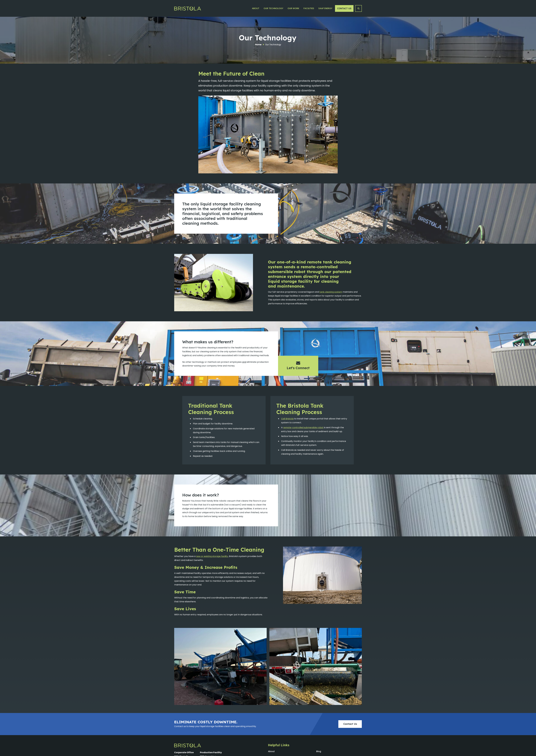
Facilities (309, 8)
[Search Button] (358, 8)
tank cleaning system (331, 292)
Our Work (293, 8)
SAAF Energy (325, 8)
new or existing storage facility (212, 556)
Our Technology (273, 8)
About (256, 8)
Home (258, 45)
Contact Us (344, 8)
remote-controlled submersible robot (303, 428)
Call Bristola (287, 419)
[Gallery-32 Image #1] (220, 666)
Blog (319, 751)
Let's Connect (298, 365)
